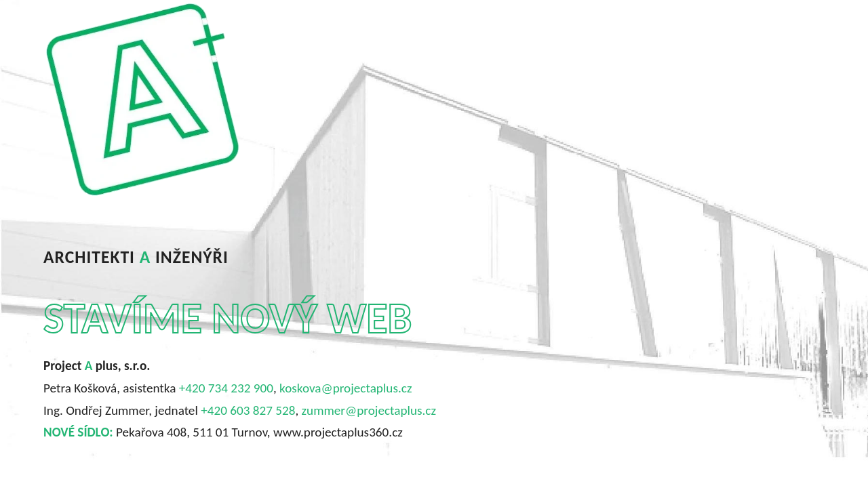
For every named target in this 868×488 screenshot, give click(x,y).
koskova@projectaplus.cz (346, 388)
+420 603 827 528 (248, 410)
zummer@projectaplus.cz (369, 410)
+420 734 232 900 (226, 388)
